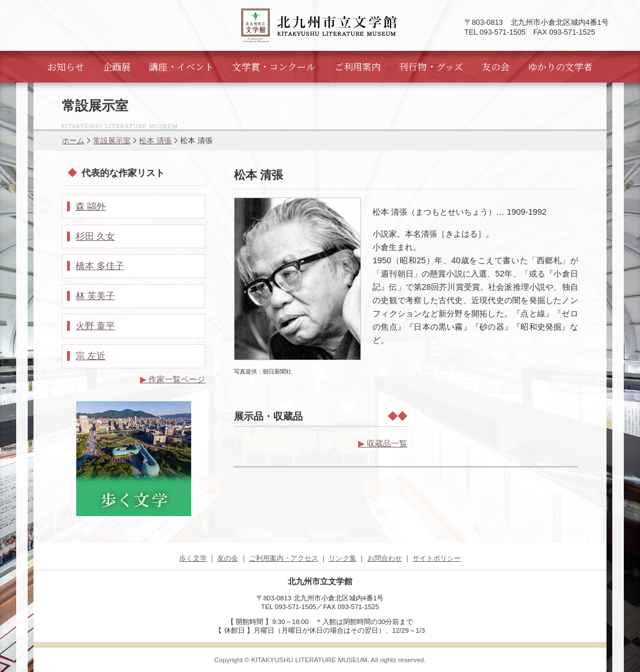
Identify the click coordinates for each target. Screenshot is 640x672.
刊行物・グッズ (431, 67)
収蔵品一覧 (383, 443)
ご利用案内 (358, 67)
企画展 (117, 67)
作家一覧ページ (172, 379)
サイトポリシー (437, 558)
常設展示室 (112, 141)
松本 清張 (155, 141)
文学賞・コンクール (274, 67)
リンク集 (343, 558)
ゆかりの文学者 (560, 67)
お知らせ (66, 67)
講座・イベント (181, 67)
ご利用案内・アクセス (284, 558)
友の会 (496, 67)
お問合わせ (385, 558)
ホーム (73, 141)
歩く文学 (193, 558)
